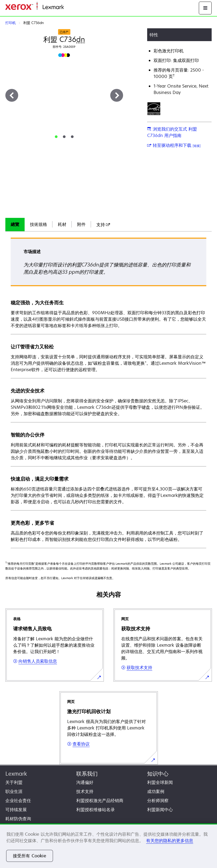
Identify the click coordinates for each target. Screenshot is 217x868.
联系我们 (87, 774)
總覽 (15, 224)
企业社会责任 (18, 800)
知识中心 (158, 774)
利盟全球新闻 (160, 782)
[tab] (56, 137)
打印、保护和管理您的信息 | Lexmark (95, 7)
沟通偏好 (85, 782)
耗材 (62, 224)
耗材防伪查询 (18, 819)
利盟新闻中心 (160, 810)
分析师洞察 (158, 800)
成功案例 (156, 791)
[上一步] (12, 95)
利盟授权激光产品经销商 (100, 800)
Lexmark (16, 774)
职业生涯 (14, 791)
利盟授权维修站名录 (96, 810)
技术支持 (85, 791)
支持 (103, 225)
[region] (109, 846)
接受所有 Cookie (30, 856)
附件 (81, 224)
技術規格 (39, 224)
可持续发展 (16, 810)
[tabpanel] (109, 393)
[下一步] (117, 95)
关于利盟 (14, 782)
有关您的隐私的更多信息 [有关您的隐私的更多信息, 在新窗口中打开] (170, 840)
